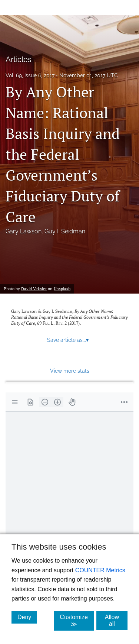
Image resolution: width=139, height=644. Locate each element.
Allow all (116, 620)
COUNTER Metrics (100, 570)
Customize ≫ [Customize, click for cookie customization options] (77, 621)
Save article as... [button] (68, 340)
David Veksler (34, 289)
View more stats (70, 371)
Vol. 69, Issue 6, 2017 (30, 75)
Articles (19, 59)
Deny (27, 617)
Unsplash (62, 289)
